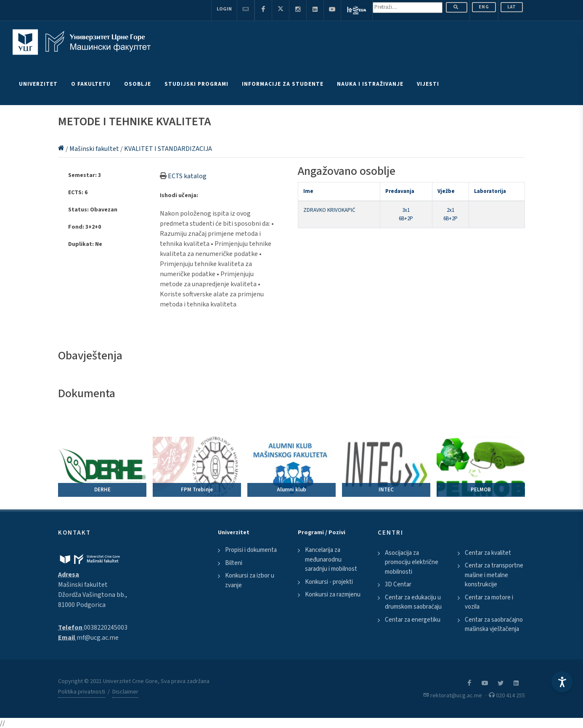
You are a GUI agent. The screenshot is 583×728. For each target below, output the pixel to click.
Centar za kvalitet (488, 553)
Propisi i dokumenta (251, 550)
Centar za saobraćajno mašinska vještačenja (494, 625)
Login (224, 9)
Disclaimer (125, 692)
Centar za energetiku (413, 620)
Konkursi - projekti (329, 582)
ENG (484, 7)
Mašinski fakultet (95, 149)
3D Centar (398, 584)
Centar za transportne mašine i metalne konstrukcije (494, 575)
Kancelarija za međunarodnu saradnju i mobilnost (331, 559)
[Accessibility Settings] (562, 682)
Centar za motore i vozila (489, 602)
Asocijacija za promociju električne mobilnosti (412, 562)
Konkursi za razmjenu (333, 595)
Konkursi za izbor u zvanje (250, 580)
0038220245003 (106, 628)
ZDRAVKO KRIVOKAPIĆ (329, 210)
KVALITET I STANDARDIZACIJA (168, 149)
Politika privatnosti (82, 692)
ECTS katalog (187, 176)
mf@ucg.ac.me (98, 638)
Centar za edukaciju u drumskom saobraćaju (413, 602)
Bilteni (234, 563)
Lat (512, 7)
